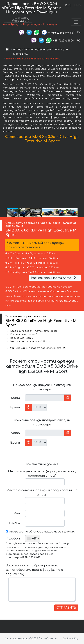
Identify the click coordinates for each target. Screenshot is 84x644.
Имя (17, 513)
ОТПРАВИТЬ (66, 608)
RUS (68, 5)
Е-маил (14, 523)
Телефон (13, 539)
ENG (78, 5)
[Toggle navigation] (76, 22)
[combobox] (33, 539)
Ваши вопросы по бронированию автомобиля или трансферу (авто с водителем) (34, 570)
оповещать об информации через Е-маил (40, 532)
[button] (81, 177)
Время (15, 407)
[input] (45, 398)
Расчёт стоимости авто (54, 278)
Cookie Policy (70, 639)
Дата (15, 398)
